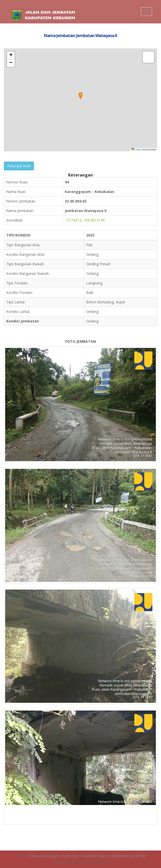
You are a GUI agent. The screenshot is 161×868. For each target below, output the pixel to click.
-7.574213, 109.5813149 (85, 220)
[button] (80, 96)
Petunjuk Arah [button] (19, 166)
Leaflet (136, 150)
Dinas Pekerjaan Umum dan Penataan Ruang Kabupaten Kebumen (88, 856)
